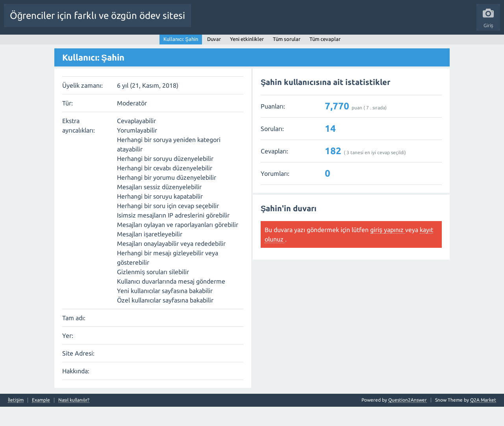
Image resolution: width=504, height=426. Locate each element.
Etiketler (185, 44)
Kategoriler (215, 44)
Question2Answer (408, 419)
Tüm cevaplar (325, 58)
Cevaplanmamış (150, 44)
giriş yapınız (388, 249)
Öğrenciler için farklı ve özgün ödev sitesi (97, 16)
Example (41, 419)
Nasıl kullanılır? (74, 419)
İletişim (16, 419)
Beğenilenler (109, 44)
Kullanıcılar (248, 44)
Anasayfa (53, 44)
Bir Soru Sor (281, 44)
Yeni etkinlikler (247, 58)
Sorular (79, 44)
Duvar (214, 58)
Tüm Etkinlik (22, 44)
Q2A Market (483, 419)
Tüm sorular (287, 58)
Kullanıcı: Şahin (181, 58)
